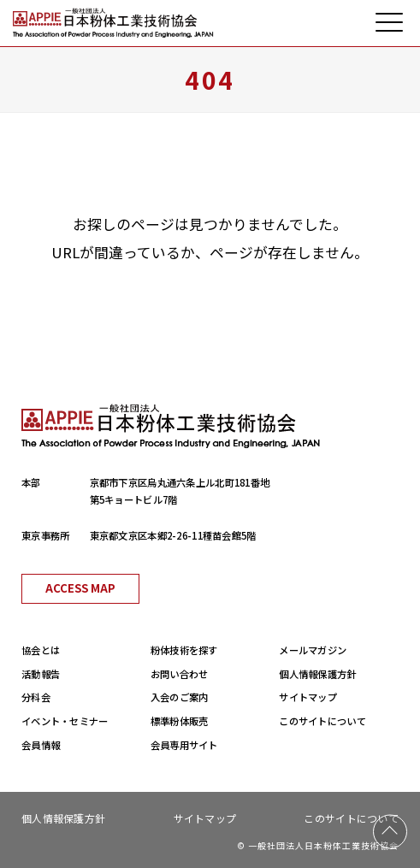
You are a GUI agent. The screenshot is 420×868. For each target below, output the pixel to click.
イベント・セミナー (65, 721)
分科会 (36, 697)
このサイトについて (322, 721)
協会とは (41, 650)
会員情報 (41, 745)
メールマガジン (313, 650)
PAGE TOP (390, 832)
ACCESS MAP (80, 588)
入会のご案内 (180, 697)
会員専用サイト (184, 745)
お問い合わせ (180, 674)
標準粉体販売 (180, 721)
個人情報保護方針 (317, 674)
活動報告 (41, 674)
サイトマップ (308, 697)
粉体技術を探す (184, 650)
